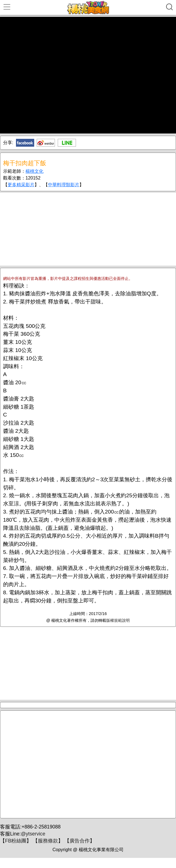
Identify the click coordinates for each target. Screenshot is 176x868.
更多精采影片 (21, 185)
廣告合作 (80, 841)
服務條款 (48, 841)
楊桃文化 (34, 171)
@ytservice (33, 834)
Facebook (25, 143)
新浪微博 (46, 143)
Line (67, 143)
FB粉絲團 (16, 841)
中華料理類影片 (64, 185)
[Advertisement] (88, 229)
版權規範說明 (118, 620)
